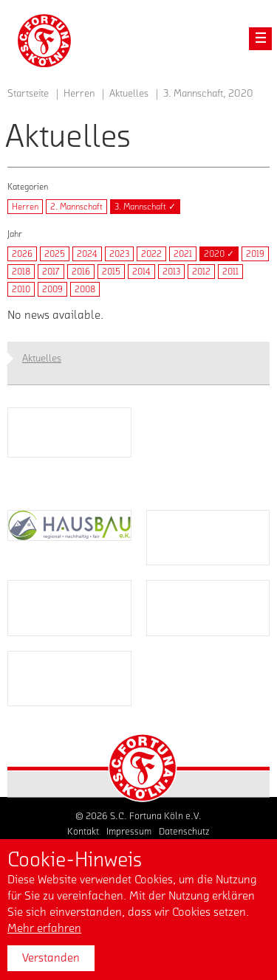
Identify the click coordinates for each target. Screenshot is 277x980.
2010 (21, 289)
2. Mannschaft (76, 207)
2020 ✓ (219, 254)
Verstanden (51, 958)
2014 (141, 272)
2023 (119, 254)
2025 (55, 254)
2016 (81, 272)
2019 (255, 254)
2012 (201, 272)
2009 (52, 289)
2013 (171, 272)
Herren (25, 207)
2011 (230, 272)
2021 (183, 254)
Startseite (28, 94)
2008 (85, 289)
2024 (87, 254)
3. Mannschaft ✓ (145, 207)
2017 (51, 272)
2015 (111, 272)
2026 (22, 254)
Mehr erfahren (44, 928)
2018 (21, 272)
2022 (151, 254)
